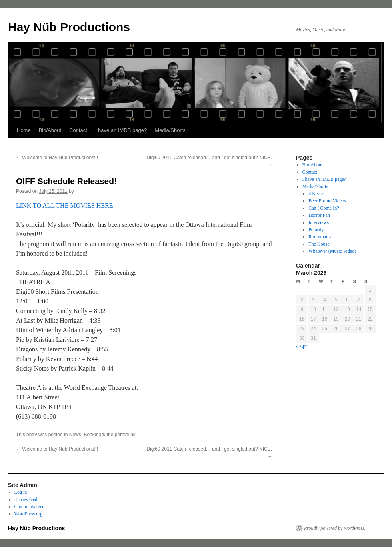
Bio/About (50, 130)
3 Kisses (316, 194)
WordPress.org (28, 514)
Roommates (320, 237)
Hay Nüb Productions (69, 27)
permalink (125, 435)
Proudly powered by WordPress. (335, 528)
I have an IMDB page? (121, 130)
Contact (78, 130)
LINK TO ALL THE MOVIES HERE (65, 205)
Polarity (316, 230)
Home (24, 130)
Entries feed (26, 499)
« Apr (302, 347)
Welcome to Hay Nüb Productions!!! (57, 158)
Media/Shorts (170, 130)
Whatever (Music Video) (332, 251)
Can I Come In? (324, 208)
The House (319, 244)
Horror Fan (319, 215)
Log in (21, 492)
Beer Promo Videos (327, 201)
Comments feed (30, 507)
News (75, 435)
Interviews (319, 222)
